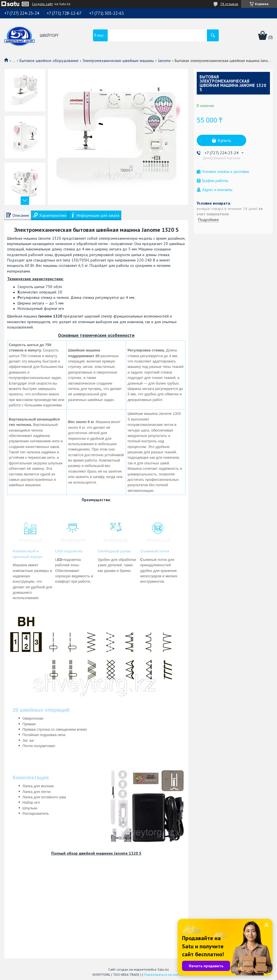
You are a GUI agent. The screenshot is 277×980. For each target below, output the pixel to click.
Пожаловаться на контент (164, 974)
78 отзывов (229, 4)
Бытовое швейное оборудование (49, 61)
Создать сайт (42, 4)
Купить (224, 140)
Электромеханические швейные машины (118, 61)
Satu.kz (163, 969)
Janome (164, 61)
